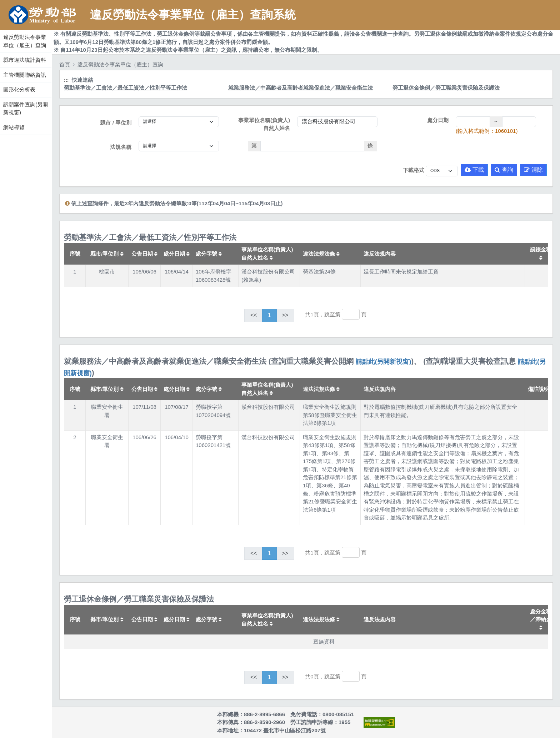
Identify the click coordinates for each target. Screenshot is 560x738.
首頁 (65, 64)
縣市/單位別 (107, 254)
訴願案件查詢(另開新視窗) (26, 109)
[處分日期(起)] (473, 122)
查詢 (504, 170)
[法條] (312, 146)
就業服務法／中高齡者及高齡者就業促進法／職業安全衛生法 (301, 88)
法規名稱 (121, 147)
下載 (474, 170)
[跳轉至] (351, 314)
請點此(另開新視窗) (384, 362)
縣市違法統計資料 (25, 60)
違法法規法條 (321, 254)
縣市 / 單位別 (116, 123)
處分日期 (438, 120)
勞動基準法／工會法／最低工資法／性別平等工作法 (126, 88)
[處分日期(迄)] (519, 122)
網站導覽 (14, 127)
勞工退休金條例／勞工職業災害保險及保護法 (446, 88)
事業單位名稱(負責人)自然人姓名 (264, 124)
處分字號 (209, 254)
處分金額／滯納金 (541, 619)
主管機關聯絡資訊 (25, 75)
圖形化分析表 (19, 89)
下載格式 (414, 170)
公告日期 (144, 254)
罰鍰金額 (541, 253)
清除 (533, 170)
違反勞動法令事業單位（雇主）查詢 (25, 41)
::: (1, 28)
